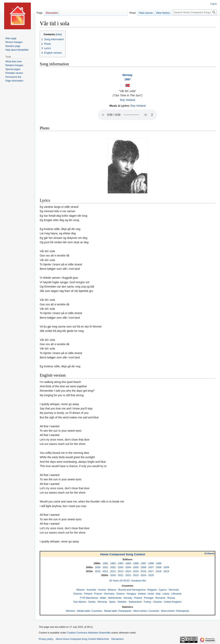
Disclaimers (117, 639)
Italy (158, 594)
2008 (159, 567)
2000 (98, 567)
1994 (128, 563)
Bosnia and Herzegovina (132, 590)
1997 (127, 79)
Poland (138, 598)
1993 (121, 563)
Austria (102, 590)
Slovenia (102, 602)
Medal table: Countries (90, 611)
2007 (151, 567)
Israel (151, 594)
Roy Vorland (127, 100)
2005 (136, 567)
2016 (144, 571)
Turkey (147, 602)
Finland (88, 594)
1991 (105, 563)
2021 (121, 575)
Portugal (149, 598)
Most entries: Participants (175, 611)
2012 (113, 571)
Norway (128, 75)
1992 (113, 563)
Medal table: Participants (118, 611)
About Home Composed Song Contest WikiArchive (82, 639)
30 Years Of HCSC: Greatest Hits (127, 581)
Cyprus (163, 590)
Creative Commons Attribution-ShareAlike (89, 633)
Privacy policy (46, 639)
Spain (112, 602)
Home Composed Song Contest (123, 554)
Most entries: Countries (146, 611)
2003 (121, 567)
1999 (159, 563)
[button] (209, 554)
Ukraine (157, 602)
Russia (171, 598)
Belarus (112, 590)
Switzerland (135, 602)
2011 (105, 571)
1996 (136, 563)
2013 (121, 571)
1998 (151, 563)
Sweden (122, 602)
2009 (166, 567)
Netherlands (115, 598)
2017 (151, 571)
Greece (120, 594)
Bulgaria (152, 590)
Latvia (166, 594)
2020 (113, 575)
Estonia (78, 594)
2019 (166, 571)
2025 (151, 575)
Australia (91, 590)
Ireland (142, 594)
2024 (144, 575)
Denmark (174, 590)
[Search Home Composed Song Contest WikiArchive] (195, 12)
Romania (160, 598)
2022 (128, 575)
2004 (128, 567)
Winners (71, 611)
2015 (136, 571)
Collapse (210, 553)
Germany (109, 594)
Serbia (92, 602)
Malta (103, 598)
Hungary (131, 594)
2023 (136, 575)
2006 (144, 567)
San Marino (80, 602)
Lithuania (176, 594)
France (98, 594)
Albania (80, 590)
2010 (98, 571)
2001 (105, 567)
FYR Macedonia (89, 598)
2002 (113, 567)
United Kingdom (173, 602)
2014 (128, 571)
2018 (159, 571)
